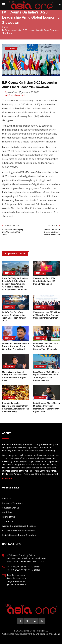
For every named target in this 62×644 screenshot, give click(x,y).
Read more (7, 478)
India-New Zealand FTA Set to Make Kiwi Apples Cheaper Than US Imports (46, 346)
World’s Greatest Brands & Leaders (19, 526)
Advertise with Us (11, 508)
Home (5, 27)
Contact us (8, 521)
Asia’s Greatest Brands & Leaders (19, 531)
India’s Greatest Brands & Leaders (19, 535)
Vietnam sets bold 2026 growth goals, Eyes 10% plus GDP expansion (44, 281)
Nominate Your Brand (13, 503)
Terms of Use (9, 517)
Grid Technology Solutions (48, 634)
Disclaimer (7, 512)
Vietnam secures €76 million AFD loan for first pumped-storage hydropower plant (47, 315)
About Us (7, 499)
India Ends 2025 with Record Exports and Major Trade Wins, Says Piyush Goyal (15, 346)
